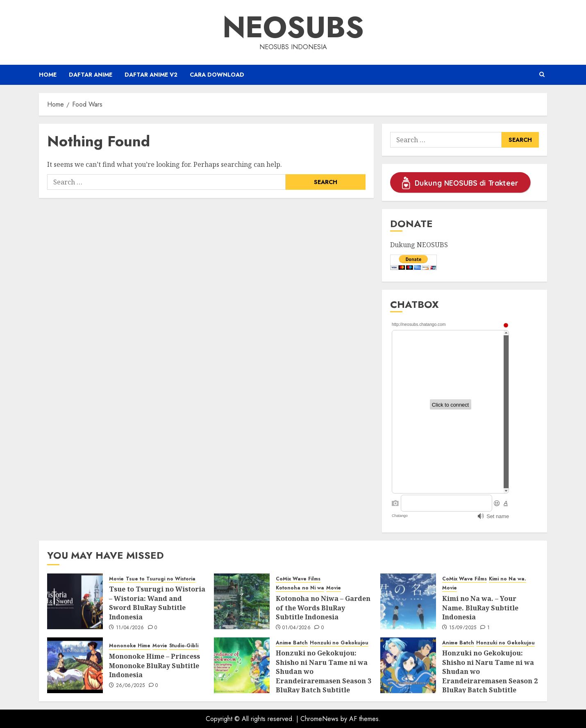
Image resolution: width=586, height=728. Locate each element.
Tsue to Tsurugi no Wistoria (161, 579)
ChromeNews (319, 719)
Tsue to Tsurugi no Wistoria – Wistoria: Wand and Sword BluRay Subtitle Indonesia (157, 603)
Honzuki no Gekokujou (339, 643)
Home (48, 75)
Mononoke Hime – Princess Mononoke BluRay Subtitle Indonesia (154, 665)
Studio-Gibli (184, 646)
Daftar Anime (91, 75)
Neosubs (293, 27)
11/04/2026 (130, 628)
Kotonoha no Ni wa (300, 588)
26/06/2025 (131, 686)
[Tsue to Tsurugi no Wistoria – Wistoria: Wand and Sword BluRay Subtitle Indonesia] (75, 601)
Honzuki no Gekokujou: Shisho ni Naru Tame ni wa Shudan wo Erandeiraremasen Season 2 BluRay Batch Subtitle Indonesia (490, 676)
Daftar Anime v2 (151, 75)
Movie (116, 579)
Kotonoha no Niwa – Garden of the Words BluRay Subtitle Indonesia (323, 608)
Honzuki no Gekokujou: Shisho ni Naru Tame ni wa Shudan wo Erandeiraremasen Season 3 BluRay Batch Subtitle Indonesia (324, 676)
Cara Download (217, 75)
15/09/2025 (463, 628)
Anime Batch (292, 643)
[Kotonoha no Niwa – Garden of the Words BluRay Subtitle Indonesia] (242, 601)
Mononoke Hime (130, 646)
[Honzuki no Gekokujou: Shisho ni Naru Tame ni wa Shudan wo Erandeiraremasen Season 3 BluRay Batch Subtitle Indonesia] (242, 665)
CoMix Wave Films (298, 579)
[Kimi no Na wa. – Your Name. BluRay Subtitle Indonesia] (408, 601)
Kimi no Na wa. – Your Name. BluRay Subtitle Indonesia (480, 608)
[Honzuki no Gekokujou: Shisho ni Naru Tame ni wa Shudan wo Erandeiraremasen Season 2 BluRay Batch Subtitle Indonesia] (408, 665)
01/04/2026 (296, 628)
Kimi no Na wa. (508, 579)
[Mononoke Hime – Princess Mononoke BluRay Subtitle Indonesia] (75, 665)
